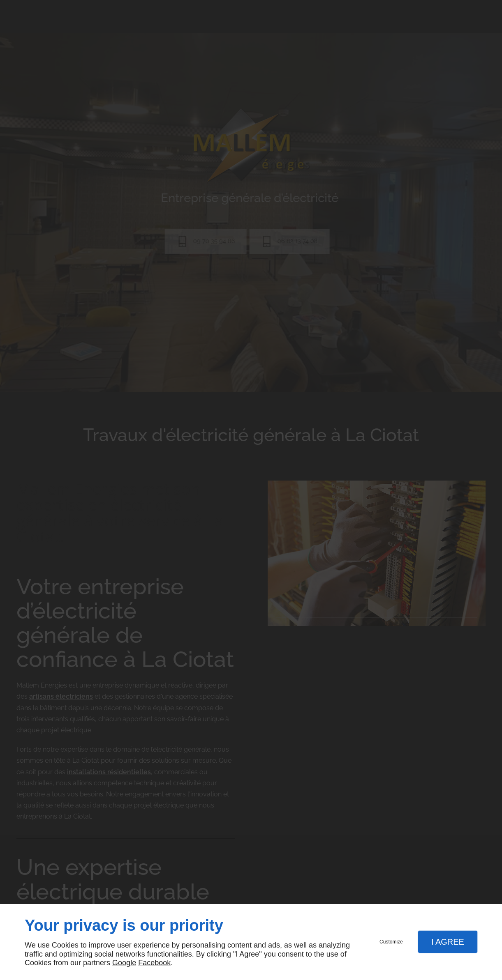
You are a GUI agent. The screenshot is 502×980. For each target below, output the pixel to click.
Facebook (154, 963)
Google (124, 963)
